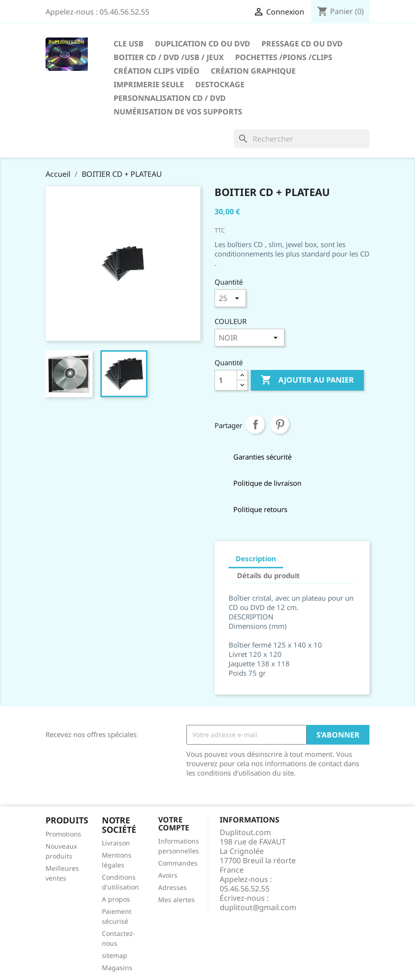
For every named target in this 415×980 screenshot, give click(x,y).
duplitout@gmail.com (258, 907)
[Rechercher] (302, 139)
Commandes (178, 863)
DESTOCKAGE (220, 84)
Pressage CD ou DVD (302, 44)
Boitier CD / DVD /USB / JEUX (169, 57)
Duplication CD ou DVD (203, 44)
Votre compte (174, 824)
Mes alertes (177, 900)
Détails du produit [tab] (269, 575)
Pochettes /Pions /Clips (284, 57)
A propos (116, 899)
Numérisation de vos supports (178, 112)
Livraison (116, 843)
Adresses (173, 887)
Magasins (117, 968)
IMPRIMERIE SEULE (149, 84)
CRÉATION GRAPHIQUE (253, 71)
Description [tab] (256, 558)
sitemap (115, 955)
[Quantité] (226, 380)
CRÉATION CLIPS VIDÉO (157, 71)
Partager (255, 424)
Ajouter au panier (307, 380)
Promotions (63, 834)
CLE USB (129, 44)
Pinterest (280, 424)
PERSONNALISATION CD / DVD (170, 98)
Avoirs (168, 875)
